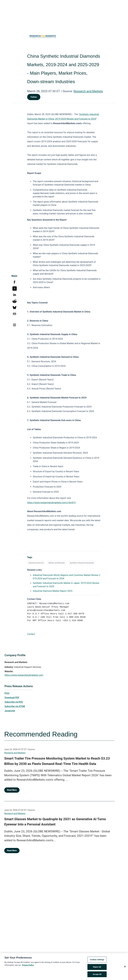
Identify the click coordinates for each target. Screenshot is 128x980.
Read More (12, 790)
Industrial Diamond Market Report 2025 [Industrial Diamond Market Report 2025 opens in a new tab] (53, 591)
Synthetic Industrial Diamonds (82, 563)
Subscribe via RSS (14, 702)
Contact (31, 634)
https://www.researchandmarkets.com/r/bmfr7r (52, 503)
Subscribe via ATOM (15, 706)
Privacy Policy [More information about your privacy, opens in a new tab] (28, 967)
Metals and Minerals (57, 563)
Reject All (97, 968)
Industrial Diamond (36, 563)
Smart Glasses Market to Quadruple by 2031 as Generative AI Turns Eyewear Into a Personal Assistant (55, 822)
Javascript (10, 711)
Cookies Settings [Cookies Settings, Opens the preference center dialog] (97, 961)
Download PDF (12, 698)
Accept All (97, 976)
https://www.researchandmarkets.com (24, 675)
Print (7, 693)
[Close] (125, 968)
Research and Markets (88, 91)
